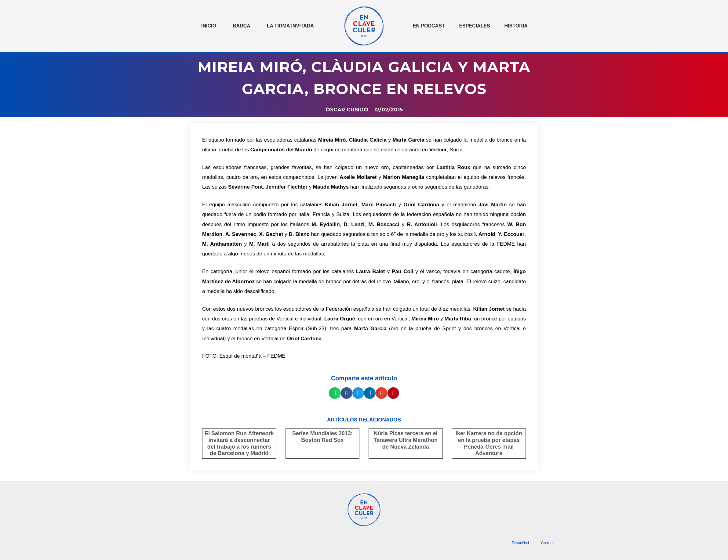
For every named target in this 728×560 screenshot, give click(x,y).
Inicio (209, 26)
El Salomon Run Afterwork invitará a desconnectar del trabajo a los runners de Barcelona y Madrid (239, 443)
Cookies (548, 543)
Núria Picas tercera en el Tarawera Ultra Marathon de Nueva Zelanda (406, 440)
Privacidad (520, 543)
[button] (335, 393)
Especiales (474, 26)
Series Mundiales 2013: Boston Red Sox (322, 437)
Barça (242, 26)
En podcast (429, 26)
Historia (516, 26)
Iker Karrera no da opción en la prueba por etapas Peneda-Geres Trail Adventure (489, 443)
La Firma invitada (290, 26)
